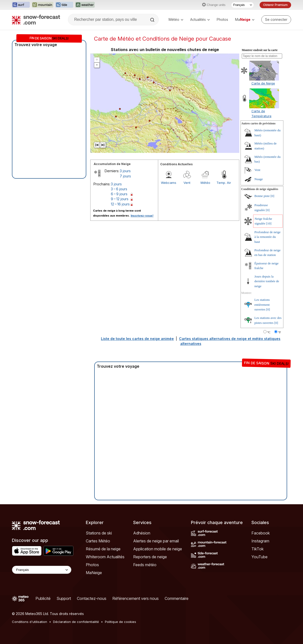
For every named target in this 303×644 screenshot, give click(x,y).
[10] (269, 223)
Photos (222, 19)
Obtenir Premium (275, 5)
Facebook (261, 533)
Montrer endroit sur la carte (260, 50)
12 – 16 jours (120, 204)
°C (269, 332)
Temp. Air (224, 183)
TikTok (258, 549)
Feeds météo (145, 565)
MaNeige (94, 573)
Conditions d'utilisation (30, 622)
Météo (176, 19)
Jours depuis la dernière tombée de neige (267, 281)
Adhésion (142, 533)
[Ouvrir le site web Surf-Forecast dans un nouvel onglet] (21, 5)
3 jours (125, 171)
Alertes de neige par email (156, 541)
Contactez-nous (92, 598)
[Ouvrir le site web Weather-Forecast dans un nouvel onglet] (85, 5)
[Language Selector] (42, 570)
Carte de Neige (263, 83)
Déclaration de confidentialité (76, 622)
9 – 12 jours (120, 199)
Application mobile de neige (158, 549)
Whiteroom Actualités (105, 557)
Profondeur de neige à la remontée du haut (267, 237)
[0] (272, 196)
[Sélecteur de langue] (242, 5)
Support (64, 598)
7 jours (125, 176)
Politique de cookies (121, 622)
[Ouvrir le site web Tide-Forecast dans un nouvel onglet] (64, 5)
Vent (187, 183)
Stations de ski (99, 533)
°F (280, 332)
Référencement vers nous (136, 598)
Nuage (259, 179)
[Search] (153, 20)
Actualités (200, 19)
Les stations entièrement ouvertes (262, 305)
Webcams (169, 183)
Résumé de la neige (103, 549)
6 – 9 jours (119, 194)
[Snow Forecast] (36, 20)
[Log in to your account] (276, 20)
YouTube (259, 557)
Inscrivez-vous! (142, 216)
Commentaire (177, 598)
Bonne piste (262, 196)
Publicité (43, 598)
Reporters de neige (150, 557)
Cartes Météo (98, 541)
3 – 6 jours (119, 189)
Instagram (260, 541)
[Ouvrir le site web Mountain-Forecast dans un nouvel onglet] (43, 5)
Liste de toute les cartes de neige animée (137, 339)
